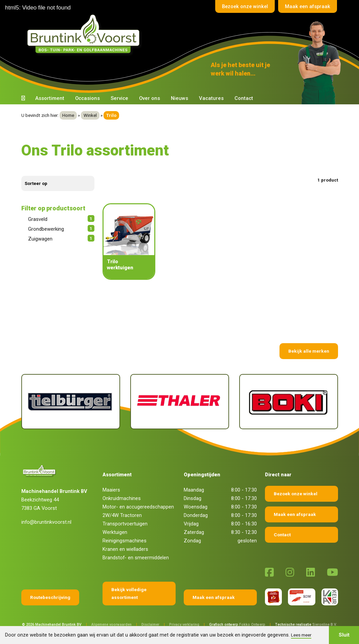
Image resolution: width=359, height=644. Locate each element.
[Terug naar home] (85, 34)
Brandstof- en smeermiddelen (136, 558)
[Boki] (289, 402)
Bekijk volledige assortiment (129, 593)
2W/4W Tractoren (122, 515)
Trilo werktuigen (120, 265)
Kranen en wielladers (125, 549)
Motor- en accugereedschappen (138, 507)
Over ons (150, 98)
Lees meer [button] (301, 635)
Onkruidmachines (122, 498)
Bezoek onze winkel (244, 6)
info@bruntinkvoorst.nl (46, 522)
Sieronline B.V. (325, 625)
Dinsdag (193, 498)
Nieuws (179, 98)
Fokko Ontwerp (252, 625)
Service (119, 98)
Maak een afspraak (307, 6)
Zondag (192, 541)
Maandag (194, 490)
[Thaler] (180, 402)
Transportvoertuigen (125, 524)
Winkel (90, 115)
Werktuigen (115, 532)
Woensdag (196, 507)
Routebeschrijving (50, 597)
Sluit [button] (344, 635)
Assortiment (50, 98)
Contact (244, 98)
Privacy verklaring (184, 625)
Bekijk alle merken (309, 351)
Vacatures (211, 98)
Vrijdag (191, 524)
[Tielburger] (71, 402)
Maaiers (111, 490)
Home (68, 115)
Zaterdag (194, 532)
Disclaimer (150, 625)
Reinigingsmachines (125, 541)
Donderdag (196, 515)
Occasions (87, 98)
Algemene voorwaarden (111, 625)
